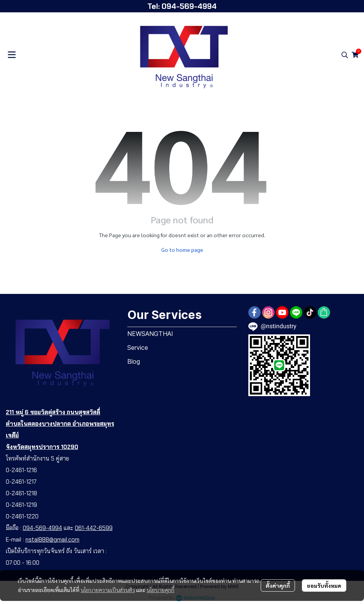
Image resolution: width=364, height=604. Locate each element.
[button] (345, 55)
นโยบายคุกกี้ (160, 590)
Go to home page (182, 250)
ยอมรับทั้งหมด (324, 585)
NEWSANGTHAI (150, 334)
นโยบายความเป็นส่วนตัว (108, 590)
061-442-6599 (94, 528)
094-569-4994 (42, 528)
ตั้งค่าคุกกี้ (278, 585)
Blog (134, 361)
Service (138, 348)
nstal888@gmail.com (52, 540)
